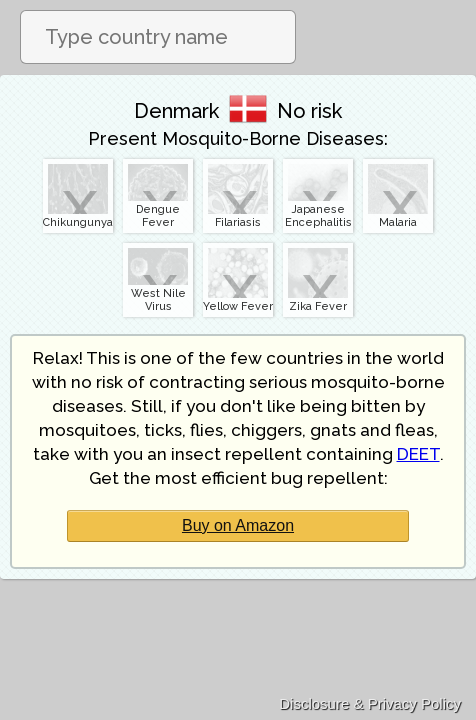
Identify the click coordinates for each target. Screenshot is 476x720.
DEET (418, 454)
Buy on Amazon (238, 525)
